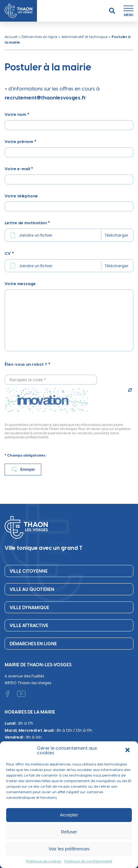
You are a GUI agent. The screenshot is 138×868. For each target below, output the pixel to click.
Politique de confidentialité (88, 861)
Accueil (11, 37)
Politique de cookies (44, 861)
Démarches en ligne (39, 37)
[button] (128, 751)
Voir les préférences (69, 849)
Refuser (69, 832)
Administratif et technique (84, 37)
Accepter (69, 815)
